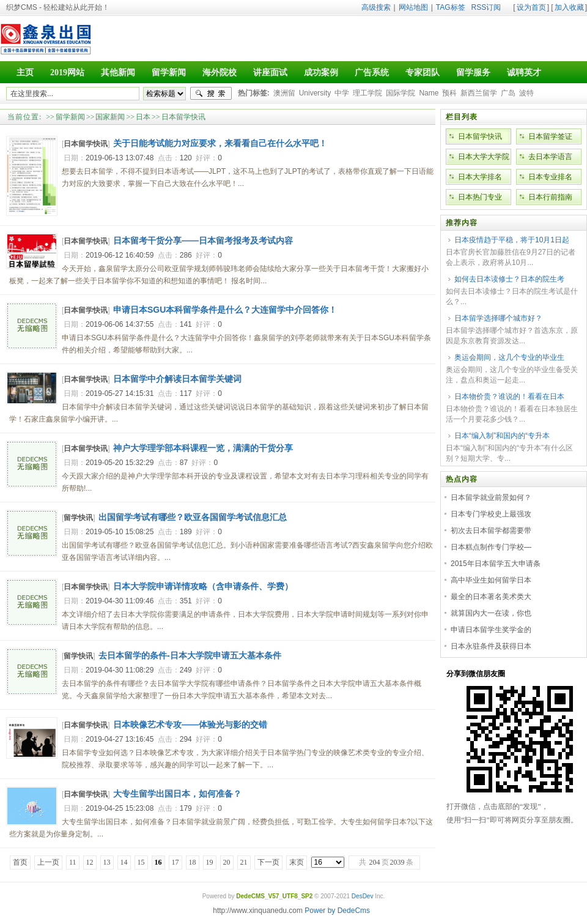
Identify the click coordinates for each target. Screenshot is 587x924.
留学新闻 (70, 117)
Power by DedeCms (337, 911)
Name (429, 93)
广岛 (508, 93)
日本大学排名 (480, 177)
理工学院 (367, 93)
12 (90, 862)
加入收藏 (569, 7)
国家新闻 (110, 117)
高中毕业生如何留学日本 (491, 580)
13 (107, 862)
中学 (342, 93)
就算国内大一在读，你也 (491, 613)
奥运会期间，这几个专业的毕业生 (509, 357)
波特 (526, 93)
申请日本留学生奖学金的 (491, 630)
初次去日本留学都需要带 (491, 531)
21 (244, 862)
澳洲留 (284, 93)
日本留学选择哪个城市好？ (498, 318)
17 (175, 862)
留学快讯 (78, 518)
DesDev (363, 896)
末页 (297, 862)
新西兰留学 (479, 93)
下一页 (268, 862)
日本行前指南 (550, 197)
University (315, 93)
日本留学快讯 (183, 117)
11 (73, 862)
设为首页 (531, 7)
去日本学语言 (550, 157)
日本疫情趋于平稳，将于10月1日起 (512, 240)
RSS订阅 (486, 7)
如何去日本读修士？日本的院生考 (509, 279)
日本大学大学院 (484, 157)
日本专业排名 (550, 177)
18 (193, 862)
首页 (20, 862)
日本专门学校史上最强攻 (491, 514)
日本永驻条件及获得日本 (491, 646)
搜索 (211, 94)
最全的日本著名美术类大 (491, 597)
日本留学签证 (550, 136)
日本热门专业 (480, 197)
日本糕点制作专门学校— (491, 547)
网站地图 (413, 7)
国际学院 (401, 93)
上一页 (48, 862)
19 (210, 862)
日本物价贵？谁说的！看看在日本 (509, 397)
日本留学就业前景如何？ (491, 497)
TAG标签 (451, 7)
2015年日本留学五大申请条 (496, 564)
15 (141, 862)
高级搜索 (376, 7)
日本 (143, 117)
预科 (449, 93)
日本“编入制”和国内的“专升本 (502, 436)
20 (227, 862)
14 (124, 862)
